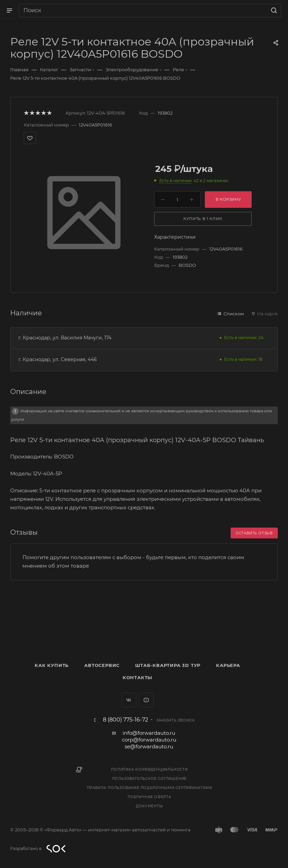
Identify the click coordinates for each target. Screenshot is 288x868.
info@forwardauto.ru (149, 733)
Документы (149, 806)
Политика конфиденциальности (149, 770)
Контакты (137, 677)
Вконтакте (129, 700)
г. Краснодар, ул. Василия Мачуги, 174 (65, 338)
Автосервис (102, 665)
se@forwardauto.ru (149, 746)
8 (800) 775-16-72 (125, 720)
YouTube (146, 700)
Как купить (52, 665)
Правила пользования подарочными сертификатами (150, 788)
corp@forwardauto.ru (149, 740)
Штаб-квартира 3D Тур (168, 665)
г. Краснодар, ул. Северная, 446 (58, 359)
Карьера (228, 665)
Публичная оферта (149, 797)
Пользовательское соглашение (150, 779)
